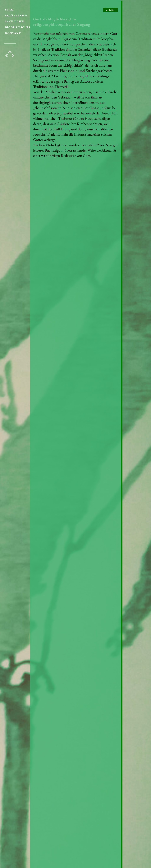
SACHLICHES (15, 20)
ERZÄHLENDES (16, 14)
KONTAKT (13, 31)
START (10, 8)
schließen (111, 10)
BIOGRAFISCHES (18, 26)
